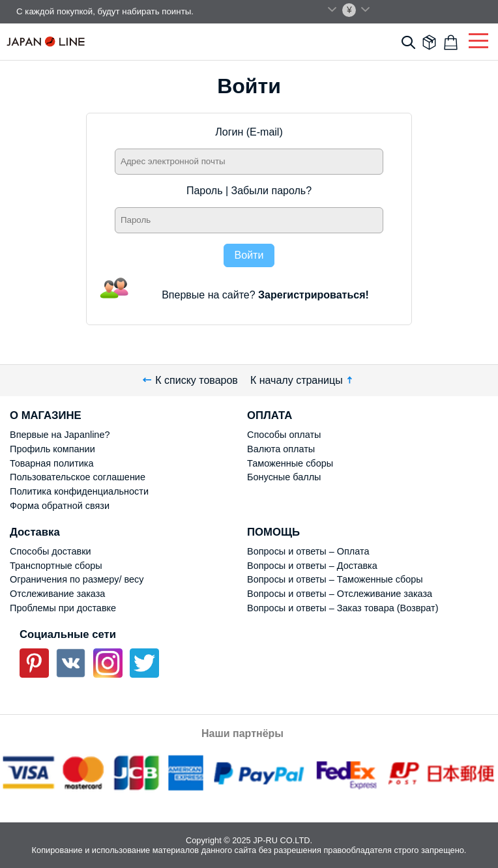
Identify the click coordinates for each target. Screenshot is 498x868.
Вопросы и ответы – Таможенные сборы (335, 579)
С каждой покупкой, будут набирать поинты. (105, 11)
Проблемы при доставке (63, 608)
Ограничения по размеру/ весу (77, 579)
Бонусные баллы (284, 477)
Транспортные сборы (56, 566)
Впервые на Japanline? (60, 435)
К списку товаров (190, 380)
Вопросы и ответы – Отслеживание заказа (340, 594)
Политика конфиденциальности (79, 491)
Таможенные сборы (290, 463)
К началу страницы (303, 380)
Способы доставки (51, 551)
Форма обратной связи (60, 506)
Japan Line (46, 41)
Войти (249, 255)
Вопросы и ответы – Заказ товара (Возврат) (343, 608)
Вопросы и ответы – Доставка (312, 566)
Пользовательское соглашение (78, 477)
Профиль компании (52, 449)
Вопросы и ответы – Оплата (308, 551)
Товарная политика (51, 463)
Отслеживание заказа (57, 594)
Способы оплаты (284, 435)
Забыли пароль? (272, 191)
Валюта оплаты (281, 449)
